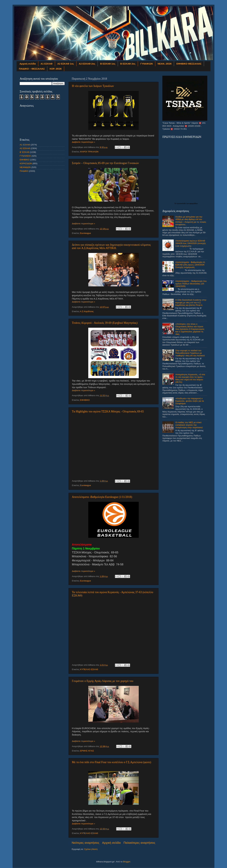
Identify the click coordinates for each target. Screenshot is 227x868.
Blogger (127, 862)
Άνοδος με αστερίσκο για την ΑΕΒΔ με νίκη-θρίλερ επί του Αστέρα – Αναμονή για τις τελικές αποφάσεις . (191, 221)
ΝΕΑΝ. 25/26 (165, 64)
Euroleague (86, 233)
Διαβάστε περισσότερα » (83, 142)
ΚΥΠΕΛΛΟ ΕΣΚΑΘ (89, 669)
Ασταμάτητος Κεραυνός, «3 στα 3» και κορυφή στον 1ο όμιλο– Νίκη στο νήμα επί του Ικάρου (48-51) (190, 378)
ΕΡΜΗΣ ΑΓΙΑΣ (87, 751)
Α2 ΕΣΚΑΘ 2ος (87, 64)
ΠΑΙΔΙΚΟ (24, 171)
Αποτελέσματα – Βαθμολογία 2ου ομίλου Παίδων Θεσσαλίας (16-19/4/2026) (191, 284)
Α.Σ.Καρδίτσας (87, 311)
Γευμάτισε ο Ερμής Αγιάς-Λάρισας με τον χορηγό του (103, 681)
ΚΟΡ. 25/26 (56, 69)
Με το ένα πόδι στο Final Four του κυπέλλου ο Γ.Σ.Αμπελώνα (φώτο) (112, 762)
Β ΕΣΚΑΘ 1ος (108, 64)
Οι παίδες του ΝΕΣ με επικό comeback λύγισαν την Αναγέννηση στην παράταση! (189, 425)
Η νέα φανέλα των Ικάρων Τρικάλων (93, 86)
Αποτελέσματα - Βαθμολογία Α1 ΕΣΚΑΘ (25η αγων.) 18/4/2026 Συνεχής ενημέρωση (190, 265)
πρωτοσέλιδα (181, 204)
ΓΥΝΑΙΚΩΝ (147, 64)
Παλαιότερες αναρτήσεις (139, 843)
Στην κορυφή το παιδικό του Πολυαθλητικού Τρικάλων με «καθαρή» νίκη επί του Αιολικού (190, 353)
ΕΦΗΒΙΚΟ (85, 400)
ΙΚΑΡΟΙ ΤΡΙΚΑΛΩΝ (89, 152)
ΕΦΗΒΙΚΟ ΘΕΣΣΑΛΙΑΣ (189, 64)
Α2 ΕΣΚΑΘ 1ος (66, 64)
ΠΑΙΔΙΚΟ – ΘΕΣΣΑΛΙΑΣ (32, 69)
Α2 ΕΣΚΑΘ (25, 148)
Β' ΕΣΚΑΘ (25, 152)
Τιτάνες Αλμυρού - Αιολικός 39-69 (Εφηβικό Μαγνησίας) (105, 323)
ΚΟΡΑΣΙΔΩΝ (26, 163)
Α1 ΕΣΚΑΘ (47, 64)
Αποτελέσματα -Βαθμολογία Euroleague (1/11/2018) (102, 497)
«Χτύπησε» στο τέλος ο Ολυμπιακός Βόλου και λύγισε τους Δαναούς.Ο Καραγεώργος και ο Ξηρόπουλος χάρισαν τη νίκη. (190, 329)
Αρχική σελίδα (28, 64)
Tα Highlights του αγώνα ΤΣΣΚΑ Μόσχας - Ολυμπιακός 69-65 (108, 411)
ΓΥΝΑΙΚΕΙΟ (25, 156)
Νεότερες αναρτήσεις (86, 843)
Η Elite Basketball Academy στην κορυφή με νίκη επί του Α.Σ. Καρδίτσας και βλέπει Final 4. (191, 302)
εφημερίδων (194, 204)
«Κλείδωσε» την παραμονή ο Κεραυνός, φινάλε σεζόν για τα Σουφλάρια (190, 401)
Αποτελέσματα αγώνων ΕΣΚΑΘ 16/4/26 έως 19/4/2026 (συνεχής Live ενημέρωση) (191, 243)
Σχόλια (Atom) (91, 849)
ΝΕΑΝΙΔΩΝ (25, 167)
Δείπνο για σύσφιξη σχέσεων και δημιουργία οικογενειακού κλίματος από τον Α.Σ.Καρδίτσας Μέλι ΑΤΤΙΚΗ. (111, 246)
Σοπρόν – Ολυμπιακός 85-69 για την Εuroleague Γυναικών (105, 163)
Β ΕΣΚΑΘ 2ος (128, 64)
